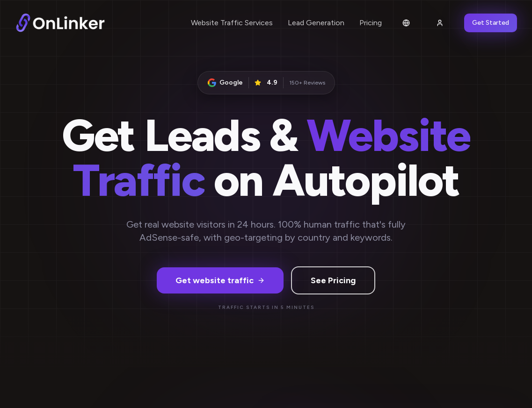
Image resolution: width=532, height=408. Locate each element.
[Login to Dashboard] (440, 23)
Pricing (371, 23)
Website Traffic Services (232, 23)
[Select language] (406, 23)
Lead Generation (316, 23)
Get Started (491, 23)
